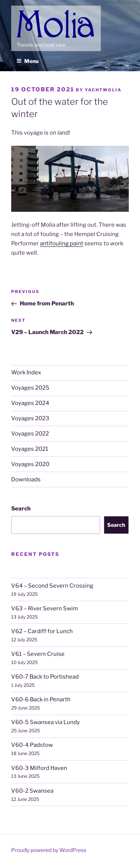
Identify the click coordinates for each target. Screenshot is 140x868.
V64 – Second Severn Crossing (52, 586)
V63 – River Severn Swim (45, 608)
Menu (27, 61)
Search (21, 509)
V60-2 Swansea (32, 791)
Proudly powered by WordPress (49, 850)
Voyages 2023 (30, 418)
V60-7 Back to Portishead (45, 677)
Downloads (26, 479)
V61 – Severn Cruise (38, 654)
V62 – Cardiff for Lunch (42, 631)
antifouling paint (62, 243)
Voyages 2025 (30, 388)
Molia (24, 11)
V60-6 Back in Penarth (41, 699)
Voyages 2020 (30, 464)
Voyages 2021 (30, 449)
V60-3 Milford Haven (39, 768)
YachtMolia (103, 90)
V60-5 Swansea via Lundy (46, 722)
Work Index (26, 372)
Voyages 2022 (30, 434)
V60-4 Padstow (32, 745)
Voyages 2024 (30, 403)
